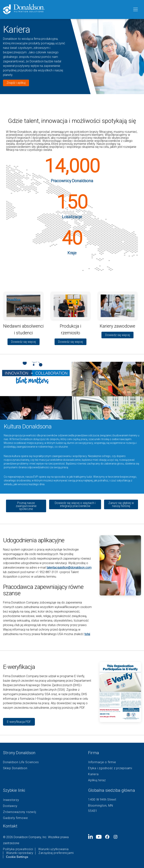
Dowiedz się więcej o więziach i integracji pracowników (75, 504)
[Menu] (135, 10)
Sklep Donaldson (15, 768)
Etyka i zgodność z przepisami (110, 768)
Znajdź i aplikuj (16, 83)
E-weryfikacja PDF (19, 722)
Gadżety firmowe (15, 818)
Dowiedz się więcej (23, 342)
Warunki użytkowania (53, 849)
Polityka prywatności (18, 849)
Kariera (93, 774)
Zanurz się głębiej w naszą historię (121, 504)
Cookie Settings (17, 857)
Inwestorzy (11, 800)
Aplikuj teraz (97, 780)
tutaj (87, 634)
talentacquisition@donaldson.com (69, 568)
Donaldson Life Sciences (21, 762)
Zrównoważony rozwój (19, 812)
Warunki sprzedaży (20, 853)
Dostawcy (10, 806)
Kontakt (10, 826)
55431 (93, 811)
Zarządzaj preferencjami (56, 853)
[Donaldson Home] (66, 9)
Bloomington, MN (100, 806)
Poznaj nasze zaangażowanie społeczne (26, 506)
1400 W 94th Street (102, 800)
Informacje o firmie (102, 762)
